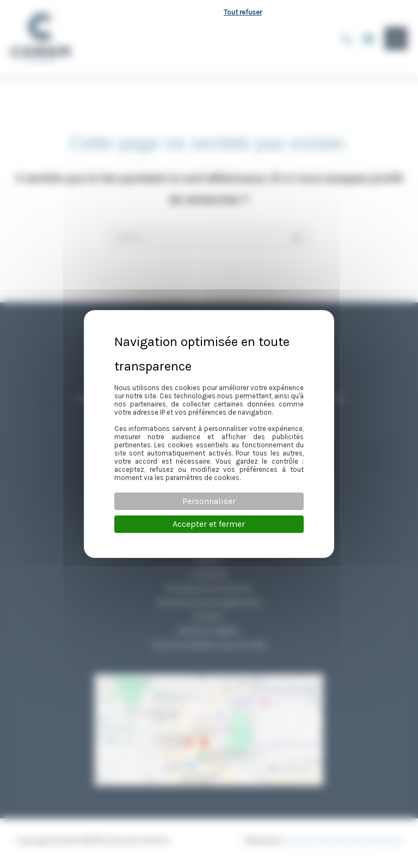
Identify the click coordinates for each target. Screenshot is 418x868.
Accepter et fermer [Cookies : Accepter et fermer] (209, 524)
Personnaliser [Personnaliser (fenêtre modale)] (209, 501)
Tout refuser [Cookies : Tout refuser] (243, 12)
